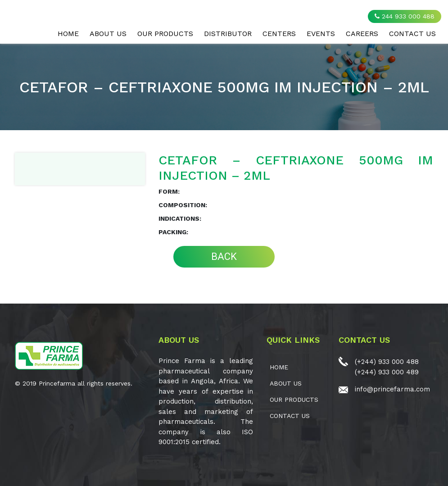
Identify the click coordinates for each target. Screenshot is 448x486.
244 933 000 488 (405, 16)
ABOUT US (108, 34)
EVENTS (321, 34)
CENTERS (279, 34)
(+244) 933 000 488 (387, 362)
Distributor (228, 34)
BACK (224, 257)
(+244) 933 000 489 (387, 372)
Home (68, 34)
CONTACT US (412, 34)
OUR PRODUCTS (165, 34)
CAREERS (362, 34)
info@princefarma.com (392, 389)
